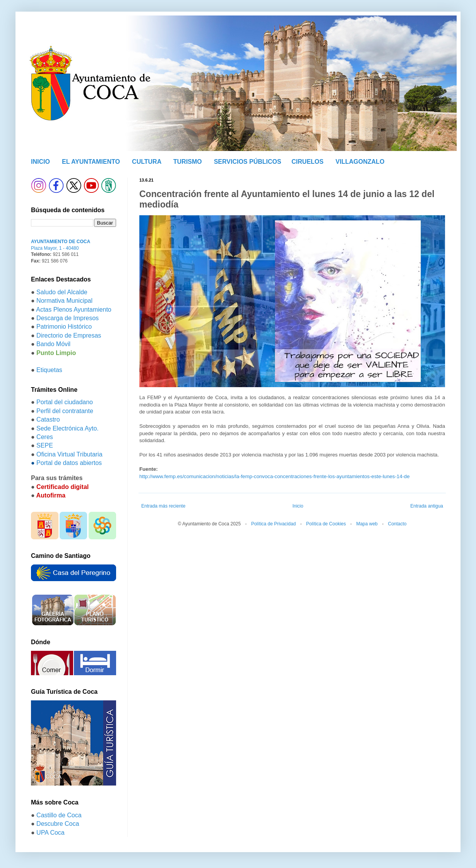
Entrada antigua (427, 506)
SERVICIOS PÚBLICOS (248, 162)
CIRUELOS (307, 162)
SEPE (45, 445)
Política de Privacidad (273, 524)
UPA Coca (51, 833)
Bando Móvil (53, 344)
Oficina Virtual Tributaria (69, 454)
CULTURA (147, 162)
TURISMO (188, 162)
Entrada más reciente (163, 506)
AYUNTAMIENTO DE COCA (61, 242)
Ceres (45, 437)
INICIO (40, 162)
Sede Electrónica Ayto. (68, 428)
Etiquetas (49, 370)
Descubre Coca (58, 824)
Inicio (298, 506)
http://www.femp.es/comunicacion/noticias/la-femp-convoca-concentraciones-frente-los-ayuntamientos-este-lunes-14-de (275, 476)
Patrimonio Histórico (64, 327)
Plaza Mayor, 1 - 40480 (55, 248)
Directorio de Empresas (69, 335)
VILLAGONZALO (360, 162)
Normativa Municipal (64, 301)
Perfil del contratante (65, 411)
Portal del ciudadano (65, 402)
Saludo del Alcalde (62, 292)
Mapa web (367, 524)
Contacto (397, 524)
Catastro (48, 419)
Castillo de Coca (59, 815)
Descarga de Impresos (68, 318)
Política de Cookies (326, 524)
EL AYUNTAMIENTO (91, 162)
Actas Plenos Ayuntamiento (74, 310)
